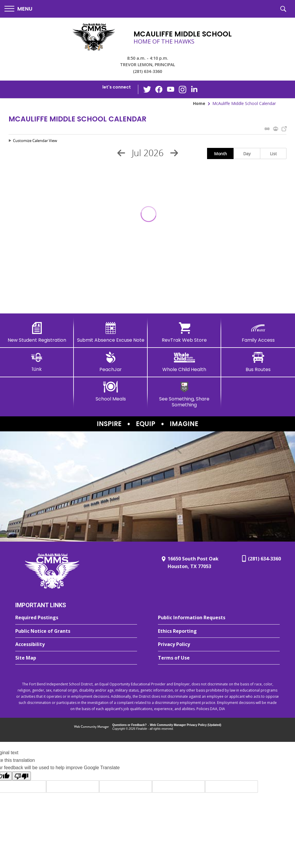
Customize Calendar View (35, 141)
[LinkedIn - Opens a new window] (194, 89)
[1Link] (37, 362)
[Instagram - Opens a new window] (182, 90)
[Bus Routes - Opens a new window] (258, 362)
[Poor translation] (21, 776)
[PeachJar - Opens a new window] (111, 362)
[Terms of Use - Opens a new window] (219, 658)
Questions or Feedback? (130, 725)
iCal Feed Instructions (267, 129)
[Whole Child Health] (185, 362)
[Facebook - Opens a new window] (159, 89)
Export (284, 129)
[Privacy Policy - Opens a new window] (219, 645)
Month (221, 154)
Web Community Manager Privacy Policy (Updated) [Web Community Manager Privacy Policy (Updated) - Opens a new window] (186, 725)
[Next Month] (174, 153)
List (273, 154)
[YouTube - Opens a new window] (171, 89)
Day (247, 154)
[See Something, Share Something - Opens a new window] (185, 394)
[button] (18, 9)
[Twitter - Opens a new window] (147, 89)
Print (276, 129)
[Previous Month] (121, 153)
